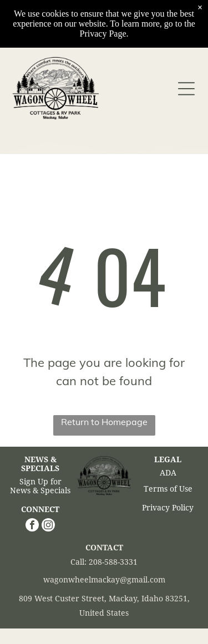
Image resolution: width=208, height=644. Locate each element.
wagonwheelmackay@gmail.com (104, 580)
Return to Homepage (104, 422)
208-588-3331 (113, 562)
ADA (168, 473)
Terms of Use (168, 489)
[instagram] (48, 526)
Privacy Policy (168, 508)
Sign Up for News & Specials (40, 486)
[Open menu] (186, 89)
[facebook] (32, 526)
